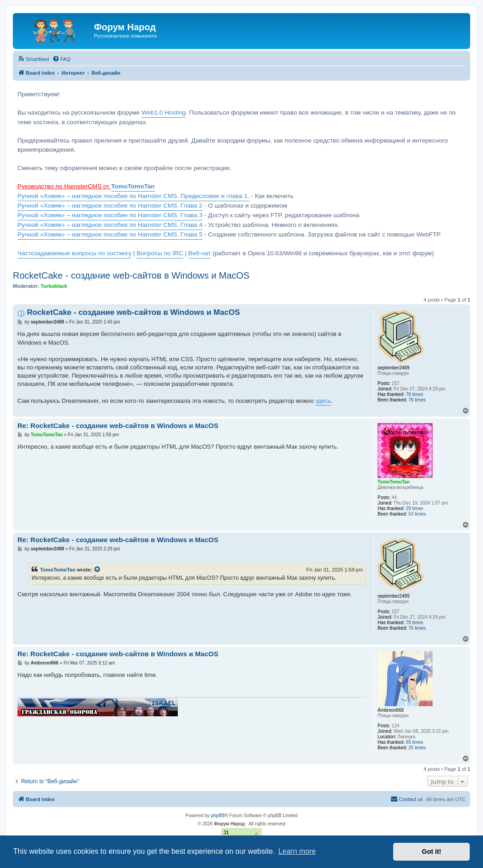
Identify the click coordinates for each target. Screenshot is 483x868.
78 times (415, 394)
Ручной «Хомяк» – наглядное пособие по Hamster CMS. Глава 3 (110, 215)
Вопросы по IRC (160, 253)
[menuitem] (33, 59)
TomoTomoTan (58, 570)
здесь (323, 401)
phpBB (218, 816)
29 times (415, 508)
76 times (417, 400)
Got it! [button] (432, 852)
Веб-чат (200, 253)
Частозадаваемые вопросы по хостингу (74, 253)
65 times (415, 742)
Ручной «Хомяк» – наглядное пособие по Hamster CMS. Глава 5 (110, 234)
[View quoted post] (98, 570)
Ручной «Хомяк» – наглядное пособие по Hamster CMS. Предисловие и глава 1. (133, 196)
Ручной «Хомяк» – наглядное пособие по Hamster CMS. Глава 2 (110, 206)
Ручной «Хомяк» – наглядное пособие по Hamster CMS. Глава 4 (110, 225)
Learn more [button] (297, 851)
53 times (417, 514)
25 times (417, 748)
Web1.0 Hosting (164, 113)
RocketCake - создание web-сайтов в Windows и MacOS (131, 275)
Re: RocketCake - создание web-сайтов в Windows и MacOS (118, 426)
